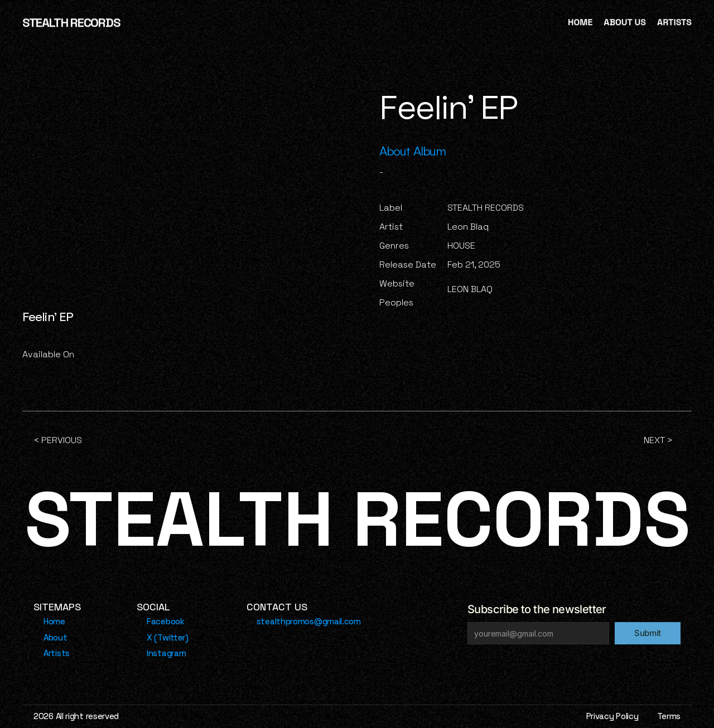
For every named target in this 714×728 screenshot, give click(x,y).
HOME (580, 22)
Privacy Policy (612, 716)
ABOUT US (625, 22)
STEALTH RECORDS (71, 22)
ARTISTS (674, 22)
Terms (669, 716)
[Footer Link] (50, 622)
